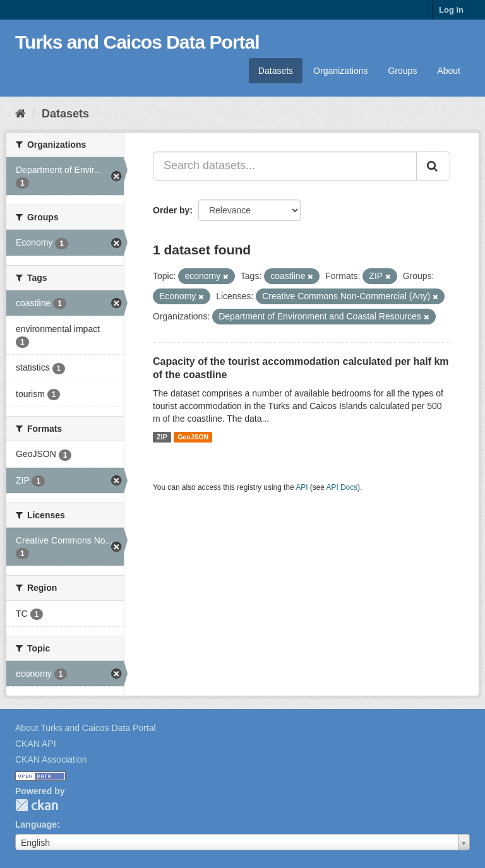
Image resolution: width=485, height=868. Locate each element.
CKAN (37, 805)
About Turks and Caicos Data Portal (86, 728)
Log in (451, 10)
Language (36, 824)
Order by (171, 210)
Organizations (340, 71)
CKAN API (36, 744)
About (449, 71)
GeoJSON (193, 437)
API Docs (342, 487)
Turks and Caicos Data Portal (137, 42)
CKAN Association (51, 759)
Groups (402, 71)
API (302, 487)
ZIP (162, 437)
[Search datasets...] (285, 166)
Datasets (276, 71)
